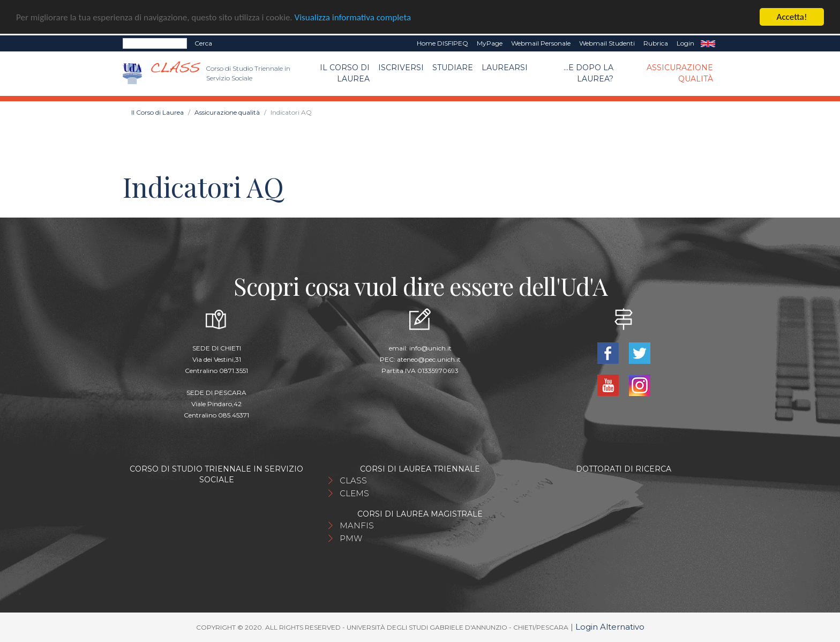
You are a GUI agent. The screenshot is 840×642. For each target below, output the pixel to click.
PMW (351, 538)
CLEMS (354, 493)
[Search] (155, 43)
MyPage (490, 43)
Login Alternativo (610, 627)
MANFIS (357, 525)
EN (708, 43)
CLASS (353, 480)
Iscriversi (401, 68)
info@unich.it (430, 348)
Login (685, 43)
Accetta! (792, 17)
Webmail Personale (541, 43)
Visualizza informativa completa (353, 17)
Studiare (453, 68)
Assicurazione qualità (680, 73)
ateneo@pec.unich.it (429, 359)
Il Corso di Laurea (345, 73)
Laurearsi (505, 68)
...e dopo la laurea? (588, 73)
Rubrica (656, 43)
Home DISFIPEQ (442, 43)
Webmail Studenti (607, 43)
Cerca (203, 43)
